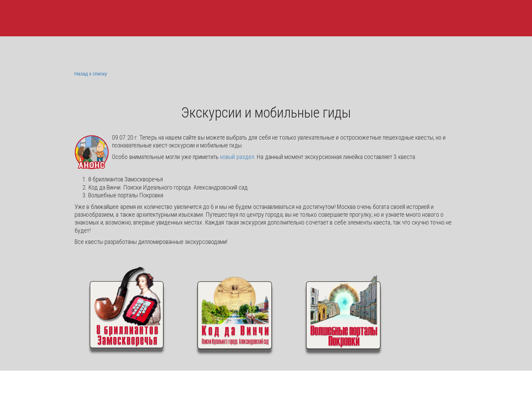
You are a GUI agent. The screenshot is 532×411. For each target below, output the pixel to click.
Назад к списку (90, 74)
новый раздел (237, 157)
